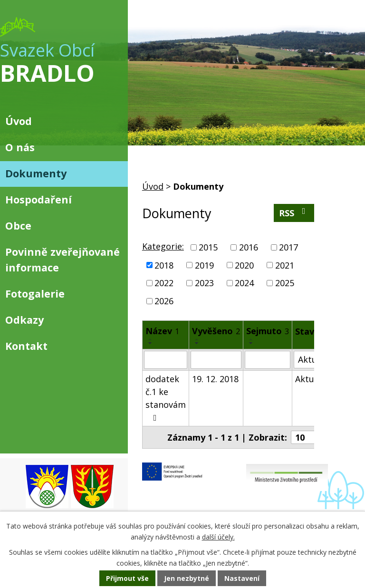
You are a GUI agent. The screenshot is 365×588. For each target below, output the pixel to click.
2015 (208, 247)
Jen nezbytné (187, 578)
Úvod (153, 186)
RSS (294, 213)
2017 (288, 247)
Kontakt (26, 346)
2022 (164, 283)
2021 (285, 265)
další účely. (218, 537)
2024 (244, 283)
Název (162, 331)
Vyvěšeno (216, 331)
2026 (164, 301)
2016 (249, 247)
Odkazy (24, 320)
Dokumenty (36, 173)
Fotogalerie (35, 294)
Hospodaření (38, 199)
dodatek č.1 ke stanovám (166, 398)
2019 (204, 265)
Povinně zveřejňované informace (62, 259)
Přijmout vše (127, 578)
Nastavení (242, 578)
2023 (204, 283)
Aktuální (312, 379)
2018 (164, 265)
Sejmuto (268, 331)
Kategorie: (163, 246)
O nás (20, 147)
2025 (285, 283)
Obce (18, 226)
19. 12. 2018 (215, 379)
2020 (244, 265)
